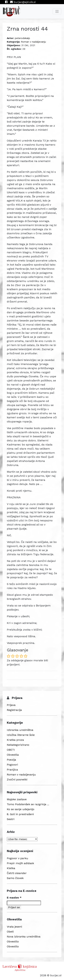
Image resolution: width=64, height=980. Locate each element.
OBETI (11, 750)
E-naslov (14, 898)
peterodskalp (22, 38)
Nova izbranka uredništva (24, 937)
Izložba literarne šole (21, 735)
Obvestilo (13, 941)
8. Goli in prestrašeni (20, 814)
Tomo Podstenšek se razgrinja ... (28, 804)
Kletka (11, 868)
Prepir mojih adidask (20, 863)
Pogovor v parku (17, 858)
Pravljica (12, 770)
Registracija (14, 710)
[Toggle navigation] (57, 11)
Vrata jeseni (14, 927)
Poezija (11, 760)
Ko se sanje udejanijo (21, 809)
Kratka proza (15, 740)
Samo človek (15, 878)
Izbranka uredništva (20, 730)
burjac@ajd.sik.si (23, 2)
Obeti (10, 932)
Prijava (11, 705)
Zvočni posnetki (17, 779)
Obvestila (13, 755)
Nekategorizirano (18, 745)
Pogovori (12, 765)
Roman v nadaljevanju (33, 42)
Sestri (11, 819)
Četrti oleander (17, 873)
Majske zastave (17, 799)
